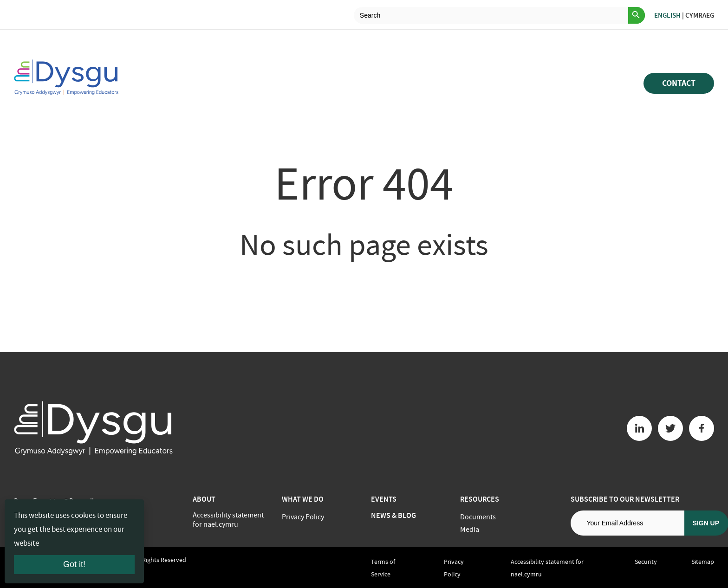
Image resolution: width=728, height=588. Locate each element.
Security (646, 562)
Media (470, 530)
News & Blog (393, 515)
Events (384, 499)
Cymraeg (700, 15)
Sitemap (703, 562)
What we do (303, 499)
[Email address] (627, 523)
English (667, 15)
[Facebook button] (702, 428)
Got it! (74, 564)
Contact (679, 83)
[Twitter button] (670, 428)
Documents (478, 517)
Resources (480, 499)
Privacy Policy (303, 517)
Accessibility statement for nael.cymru (228, 520)
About (204, 499)
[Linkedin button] (639, 428)
